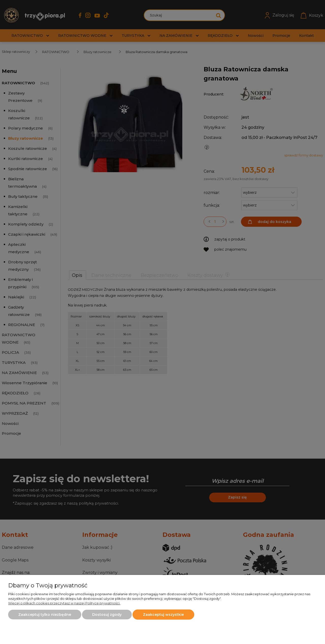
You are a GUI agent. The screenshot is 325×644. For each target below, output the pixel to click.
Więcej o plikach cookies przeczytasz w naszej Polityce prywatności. (64, 603)
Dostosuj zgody (107, 615)
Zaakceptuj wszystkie (163, 615)
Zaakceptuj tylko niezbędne (45, 615)
